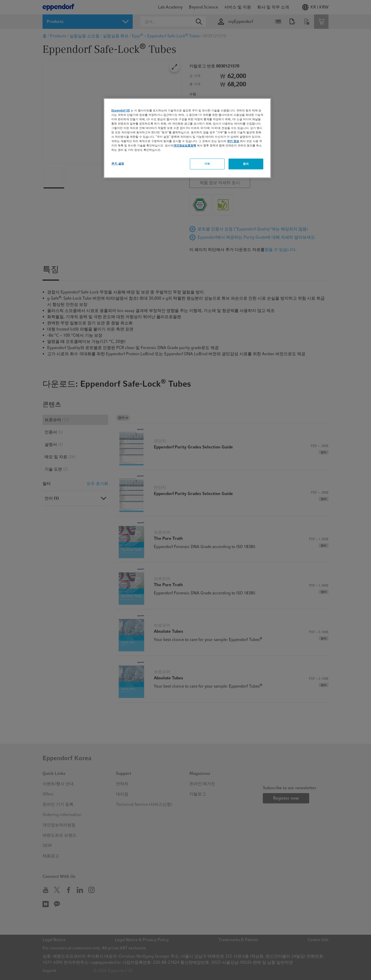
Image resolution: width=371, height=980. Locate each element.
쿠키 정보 (233, 141)
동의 (246, 164)
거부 (207, 164)
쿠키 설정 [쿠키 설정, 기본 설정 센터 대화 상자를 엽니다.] (118, 163)
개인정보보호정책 (185, 145)
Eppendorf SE (121, 110)
